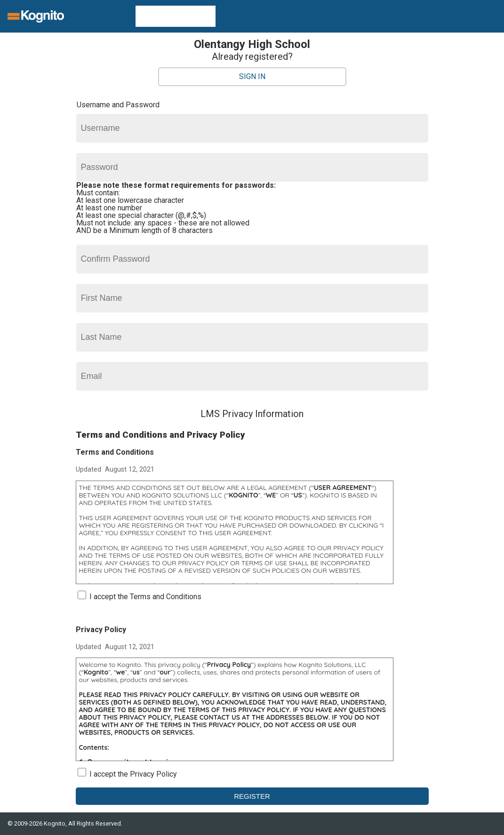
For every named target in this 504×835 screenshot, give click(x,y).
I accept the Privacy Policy (133, 774)
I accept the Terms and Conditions (145, 597)
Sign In (252, 76)
